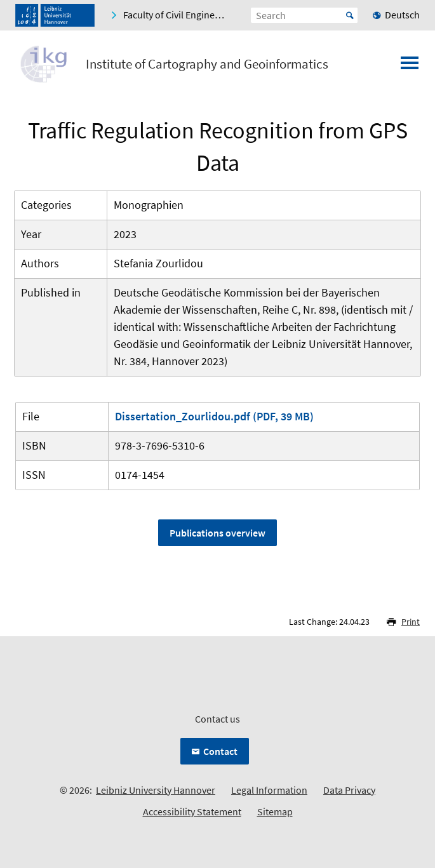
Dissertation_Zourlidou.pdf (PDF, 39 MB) (214, 416)
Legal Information (269, 790)
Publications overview (217, 533)
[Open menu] (410, 67)
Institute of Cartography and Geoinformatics (207, 64)
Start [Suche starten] (350, 15)
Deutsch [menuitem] (402, 15)
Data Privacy (349, 790)
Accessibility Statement (192, 811)
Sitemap (275, 811)
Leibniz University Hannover (156, 790)
